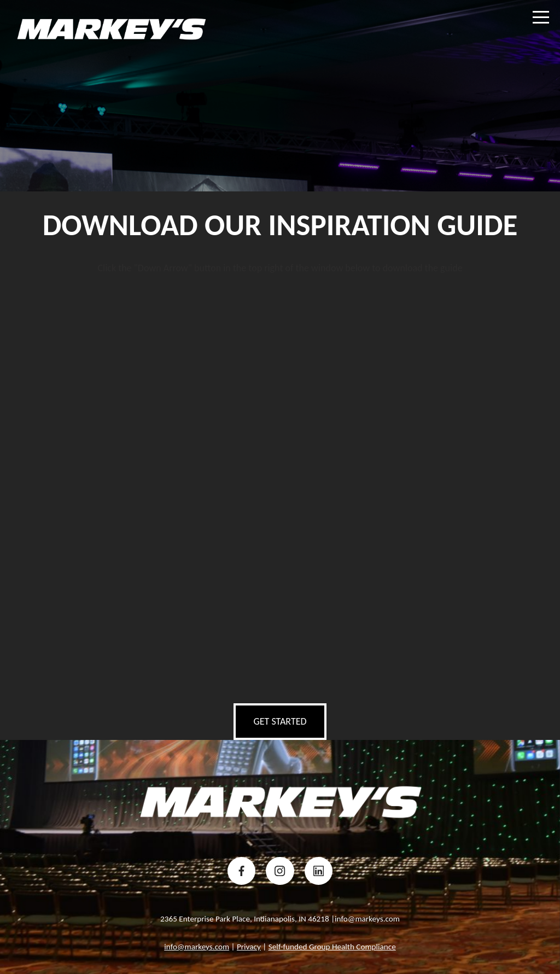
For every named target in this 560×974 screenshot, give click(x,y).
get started (280, 721)
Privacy (249, 947)
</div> (280, 485)
